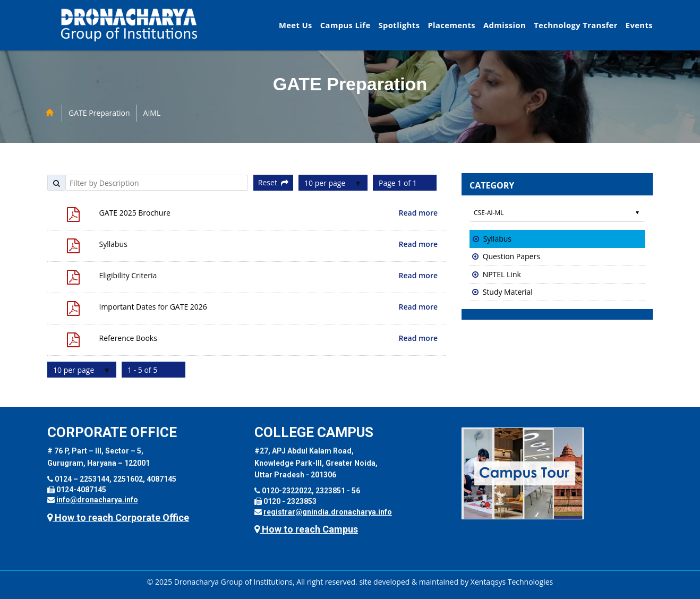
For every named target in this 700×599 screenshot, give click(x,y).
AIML (152, 113)
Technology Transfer (576, 25)
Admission (505, 25)
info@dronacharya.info (97, 500)
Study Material (508, 292)
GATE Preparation (99, 113)
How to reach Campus (306, 529)
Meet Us (296, 25)
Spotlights (399, 25)
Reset (273, 182)
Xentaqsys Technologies (512, 582)
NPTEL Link (502, 274)
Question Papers (511, 256)
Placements (451, 25)
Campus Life (345, 25)
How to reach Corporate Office (118, 517)
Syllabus (497, 239)
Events (639, 25)
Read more (419, 213)
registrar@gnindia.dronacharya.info (328, 512)
